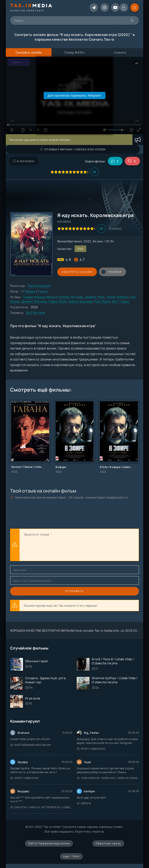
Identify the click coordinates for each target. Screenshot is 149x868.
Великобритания (70, 241)
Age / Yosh (71, 856)
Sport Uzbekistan (91, 749)
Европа (84, 803)
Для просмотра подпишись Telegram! (75, 95)
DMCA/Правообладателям (49, 843)
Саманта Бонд (34, 297)
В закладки (24, 161)
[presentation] (56, 549)
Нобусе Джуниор (80, 301)
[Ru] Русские (35, 313)
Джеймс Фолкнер (34, 301)
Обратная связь (108, 843)
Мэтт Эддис (121, 301)
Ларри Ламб (57, 301)
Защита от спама (36, 534)
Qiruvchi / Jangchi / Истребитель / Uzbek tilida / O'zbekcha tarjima (41, 807)
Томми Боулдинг (40, 286)
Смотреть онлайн (77, 272)
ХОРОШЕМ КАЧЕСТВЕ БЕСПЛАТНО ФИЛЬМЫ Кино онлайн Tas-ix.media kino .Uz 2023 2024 (75, 630)
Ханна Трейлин (118, 297)
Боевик (30, 291)
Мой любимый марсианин (31, 745)
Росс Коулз (102, 301)
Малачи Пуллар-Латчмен (65, 297)
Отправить (74, 591)
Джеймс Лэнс (95, 297)
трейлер (112, 272)
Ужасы (43, 291)
